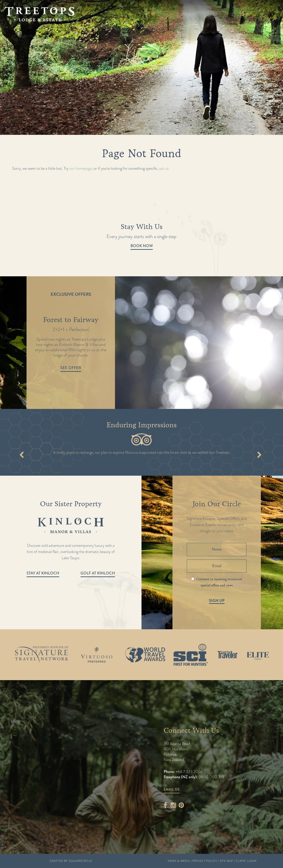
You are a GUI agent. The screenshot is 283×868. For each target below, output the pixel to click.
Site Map (227, 861)
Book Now (142, 246)
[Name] (217, 549)
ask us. (164, 168)
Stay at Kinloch (43, 573)
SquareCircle (80, 861)
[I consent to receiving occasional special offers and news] (193, 579)
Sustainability (163, 27)
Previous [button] (22, 455)
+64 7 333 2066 (189, 772)
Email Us (172, 789)
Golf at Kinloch (98, 573)
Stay (65, 27)
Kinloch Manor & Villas (240, 27)
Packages (43, 27)
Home (19, 27)
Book (262, 14)
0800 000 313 (211, 777)
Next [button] (259, 455)
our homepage (81, 168)
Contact (196, 27)
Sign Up (217, 601)
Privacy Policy (205, 861)
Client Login (246, 861)
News (134, 27)
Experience (108, 27)
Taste (82, 27)
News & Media (179, 861)
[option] (141, 343)
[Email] (217, 566)
